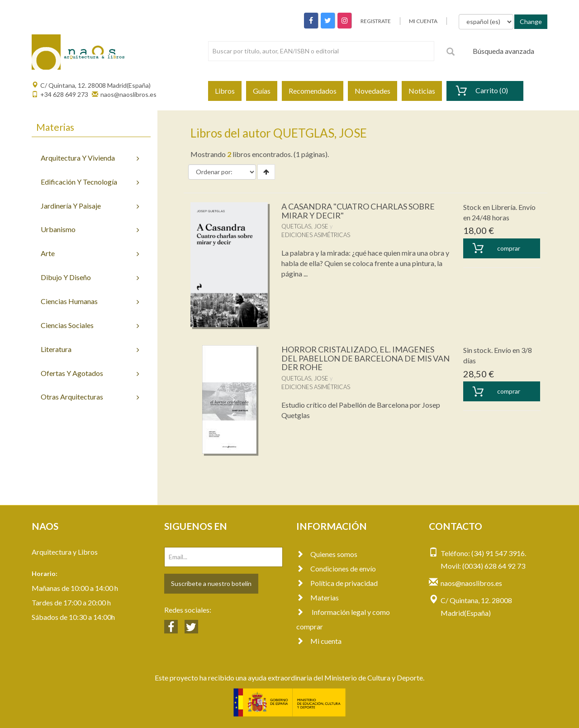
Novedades (373, 91)
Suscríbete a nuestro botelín (211, 583)
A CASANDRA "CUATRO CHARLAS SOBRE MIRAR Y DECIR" (358, 211)
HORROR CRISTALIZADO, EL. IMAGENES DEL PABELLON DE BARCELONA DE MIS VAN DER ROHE (365, 358)
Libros (225, 91)
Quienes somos (327, 554)
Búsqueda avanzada (503, 51)
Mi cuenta (319, 641)
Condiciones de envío (336, 569)
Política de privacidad (337, 583)
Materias (318, 597)
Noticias (422, 91)
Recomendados (313, 91)
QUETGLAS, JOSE (305, 226)
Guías (262, 91)
